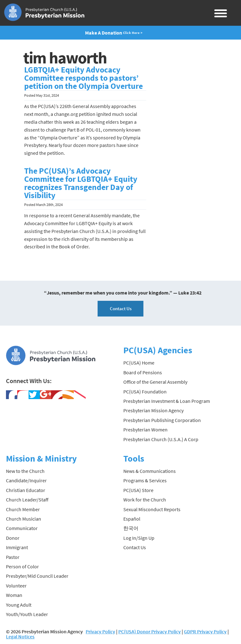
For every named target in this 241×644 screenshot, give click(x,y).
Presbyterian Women (145, 430)
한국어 (131, 528)
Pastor (13, 557)
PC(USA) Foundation (145, 392)
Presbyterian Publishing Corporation (162, 420)
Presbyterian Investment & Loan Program (167, 401)
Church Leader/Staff (27, 500)
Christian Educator (26, 490)
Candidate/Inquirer (26, 480)
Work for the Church (145, 500)
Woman (14, 595)
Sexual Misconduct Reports (152, 509)
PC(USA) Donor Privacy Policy (150, 631)
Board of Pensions (143, 372)
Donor (13, 538)
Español (132, 519)
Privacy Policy (100, 631)
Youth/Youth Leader (27, 614)
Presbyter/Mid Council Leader (37, 576)
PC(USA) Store (138, 490)
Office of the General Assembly (155, 382)
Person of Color (22, 566)
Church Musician (24, 519)
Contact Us (121, 308)
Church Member (23, 509)
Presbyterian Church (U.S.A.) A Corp (161, 439)
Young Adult (19, 605)
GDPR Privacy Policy (205, 631)
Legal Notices (20, 636)
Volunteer (16, 586)
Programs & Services (145, 480)
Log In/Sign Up (139, 538)
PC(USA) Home (139, 363)
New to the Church (25, 471)
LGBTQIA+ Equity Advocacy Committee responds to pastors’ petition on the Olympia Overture (83, 78)
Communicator (22, 528)
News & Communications (150, 471)
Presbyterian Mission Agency (153, 410)
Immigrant (17, 547)
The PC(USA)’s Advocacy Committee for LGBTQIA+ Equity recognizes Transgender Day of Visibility (81, 183)
